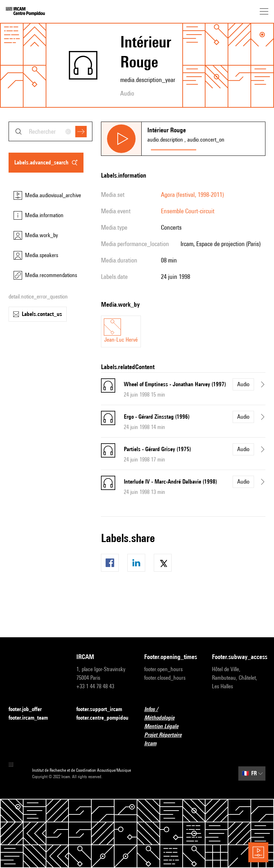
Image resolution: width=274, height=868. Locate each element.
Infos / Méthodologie (171, 713)
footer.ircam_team (32, 718)
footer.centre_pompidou (102, 718)
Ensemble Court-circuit (188, 211)
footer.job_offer (29, 709)
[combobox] (50, 131)
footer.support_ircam (103, 709)
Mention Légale (166, 727)
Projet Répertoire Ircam (171, 739)
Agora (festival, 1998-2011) (192, 195)
